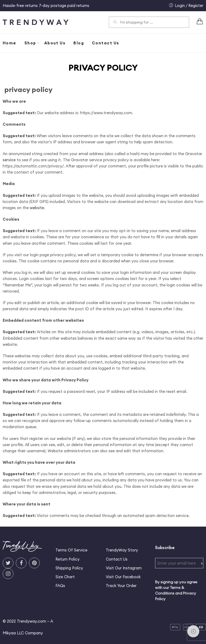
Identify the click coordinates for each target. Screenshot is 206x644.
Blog (79, 43)
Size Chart (65, 577)
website (37, 208)
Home (10, 43)
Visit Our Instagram (124, 568)
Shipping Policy (69, 568)
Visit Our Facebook (123, 577)
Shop (30, 43)
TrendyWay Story (122, 550)
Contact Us (106, 43)
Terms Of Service (71, 550)
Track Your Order (121, 586)
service (9, 160)
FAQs (60, 586)
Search (115, 23)
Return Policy (68, 559)
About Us (55, 43)
